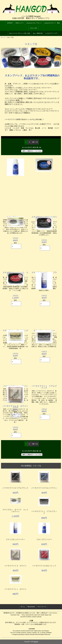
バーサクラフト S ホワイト (15, 406)
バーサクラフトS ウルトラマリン (44, 488)
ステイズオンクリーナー (15, 539)
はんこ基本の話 (38, 33)
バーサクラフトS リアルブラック (15, 488)
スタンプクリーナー (44, 539)
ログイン (58, 2)
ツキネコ (44, 409)
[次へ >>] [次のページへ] (35, 142)
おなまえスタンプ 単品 (52, 23)
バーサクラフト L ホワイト (15, 589)
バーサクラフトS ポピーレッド (44, 566)
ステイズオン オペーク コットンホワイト (15, 511)
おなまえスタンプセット (34, 23)
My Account (31, 607)
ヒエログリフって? (51, 33)
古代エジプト (20, 23)
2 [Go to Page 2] (29, 142)
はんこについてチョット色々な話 (20, 33)
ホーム (49, 2)
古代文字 (10, 23)
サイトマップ (42, 607)
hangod (36, 642)
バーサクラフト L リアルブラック (44, 387)
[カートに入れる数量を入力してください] (45, 417)
